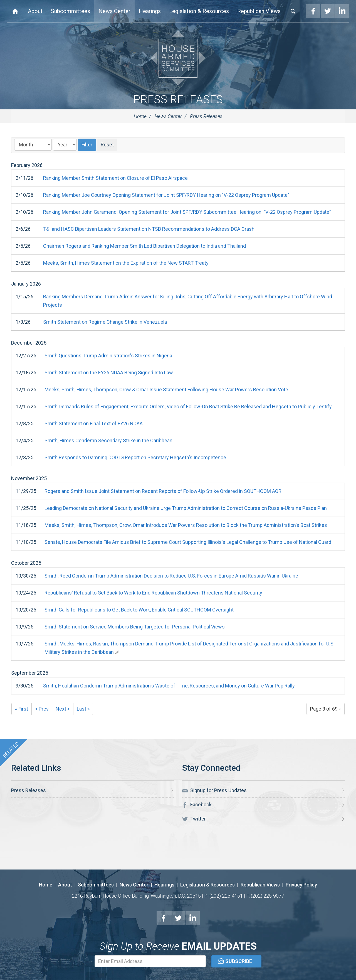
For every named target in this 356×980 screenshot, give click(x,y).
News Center (114, 11)
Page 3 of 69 (326, 709)
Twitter (328, 11)
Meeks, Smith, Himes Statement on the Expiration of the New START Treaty (126, 263)
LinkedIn (342, 11)
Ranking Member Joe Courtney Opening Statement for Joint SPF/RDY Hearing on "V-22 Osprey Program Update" (166, 195)
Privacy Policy (301, 885)
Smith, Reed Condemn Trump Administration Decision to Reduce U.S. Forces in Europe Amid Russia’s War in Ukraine (171, 576)
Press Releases (178, 100)
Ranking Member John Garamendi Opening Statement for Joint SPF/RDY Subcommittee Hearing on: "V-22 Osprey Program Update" (187, 212)
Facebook (313, 11)
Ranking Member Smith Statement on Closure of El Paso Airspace (115, 178)
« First (22, 709)
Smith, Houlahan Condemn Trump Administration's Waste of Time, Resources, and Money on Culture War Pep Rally (169, 686)
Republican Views (259, 11)
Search (293, 11)
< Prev (42, 709)
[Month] (33, 145)
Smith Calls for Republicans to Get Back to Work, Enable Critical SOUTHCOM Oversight (139, 610)
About (35, 11)
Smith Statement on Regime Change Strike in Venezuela (105, 322)
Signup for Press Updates (214, 790)
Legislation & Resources (199, 11)
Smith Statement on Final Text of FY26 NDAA (94, 423)
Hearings (150, 11)
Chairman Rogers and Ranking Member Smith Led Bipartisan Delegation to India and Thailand (144, 246)
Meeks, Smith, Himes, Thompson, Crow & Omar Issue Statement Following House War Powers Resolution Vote (166, 390)
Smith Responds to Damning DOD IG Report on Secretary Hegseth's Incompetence (135, 457)
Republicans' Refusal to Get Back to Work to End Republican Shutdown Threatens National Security (153, 593)
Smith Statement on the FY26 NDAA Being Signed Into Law (109, 373)
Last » (83, 709)
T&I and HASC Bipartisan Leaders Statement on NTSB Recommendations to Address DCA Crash (149, 229)
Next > (63, 709)
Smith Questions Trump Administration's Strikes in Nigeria (108, 356)
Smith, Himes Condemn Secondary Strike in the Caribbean (108, 440)
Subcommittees (71, 11)
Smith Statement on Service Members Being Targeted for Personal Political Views (135, 627)
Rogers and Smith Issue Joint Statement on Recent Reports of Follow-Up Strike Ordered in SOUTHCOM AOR (163, 491)
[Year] (65, 145)
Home (15, 11)
